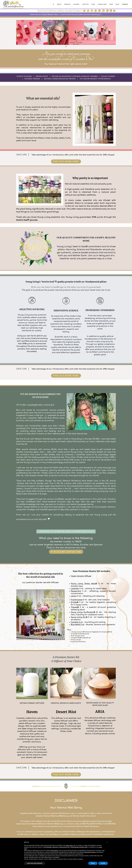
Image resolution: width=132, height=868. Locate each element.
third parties (55, 851)
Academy (76, 4)
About (59, 4)
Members (125, 4)
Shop (111, 4)
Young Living (102, 4)
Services (67, 4)
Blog (118, 4)
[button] (107, 842)
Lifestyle (85, 4)
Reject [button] (93, 863)
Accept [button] (103, 863)
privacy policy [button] (69, 845)
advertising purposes (90, 852)
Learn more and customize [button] (35, 863)
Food (93, 4)
